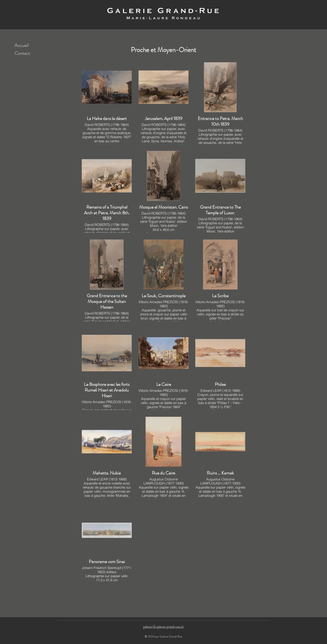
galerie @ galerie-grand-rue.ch (163, 627)
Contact (22, 53)
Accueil (22, 45)
